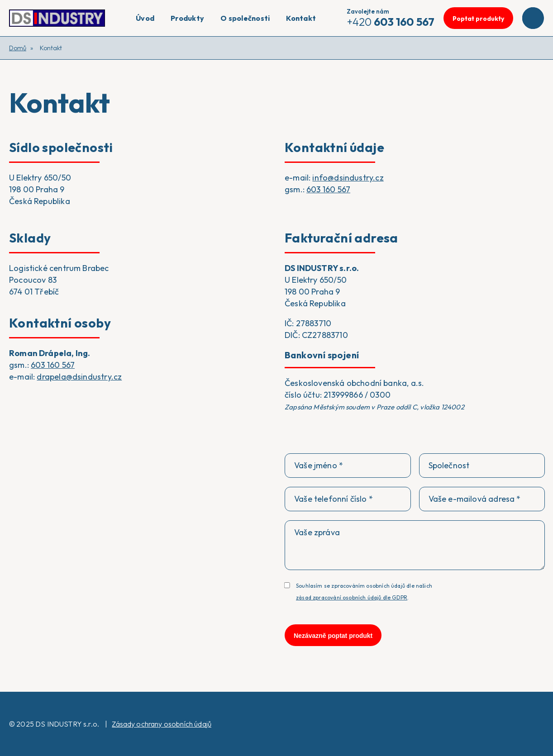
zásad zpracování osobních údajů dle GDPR (352, 597)
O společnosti (245, 18)
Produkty (187, 18)
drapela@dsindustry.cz (79, 377)
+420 (391, 18)
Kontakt (301, 18)
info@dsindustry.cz (348, 178)
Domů (18, 48)
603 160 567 (328, 189)
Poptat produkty (478, 19)
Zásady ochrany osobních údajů (162, 724)
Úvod (145, 18)
